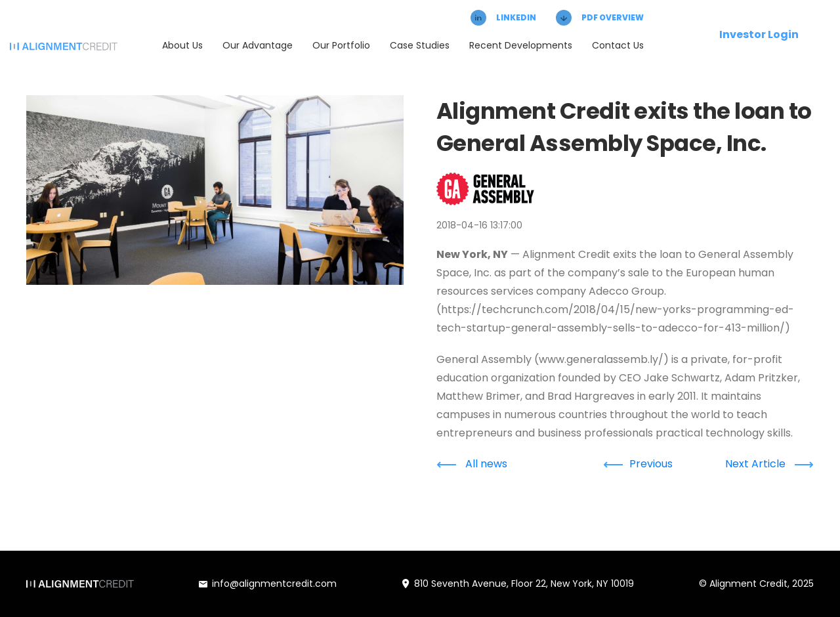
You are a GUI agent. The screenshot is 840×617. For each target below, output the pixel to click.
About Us (182, 45)
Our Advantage (258, 45)
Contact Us (618, 45)
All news (472, 464)
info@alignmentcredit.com (268, 584)
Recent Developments (521, 45)
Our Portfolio (341, 45)
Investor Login (759, 34)
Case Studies (420, 45)
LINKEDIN (503, 18)
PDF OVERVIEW (600, 18)
